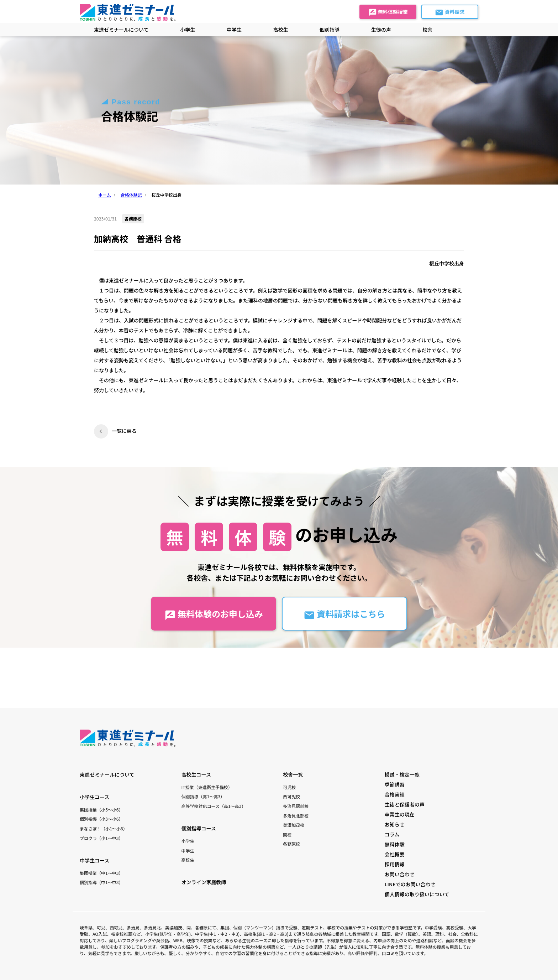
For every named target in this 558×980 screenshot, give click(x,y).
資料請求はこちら (344, 614)
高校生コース (196, 774)
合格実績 (395, 794)
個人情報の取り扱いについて (417, 894)
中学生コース (94, 860)
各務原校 (291, 844)
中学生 (188, 851)
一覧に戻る (124, 431)
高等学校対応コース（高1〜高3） (214, 806)
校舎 (427, 30)
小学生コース (94, 797)
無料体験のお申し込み (214, 614)
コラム (392, 834)
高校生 (188, 860)
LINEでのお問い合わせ (410, 884)
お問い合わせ (400, 874)
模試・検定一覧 (402, 774)
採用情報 (395, 864)
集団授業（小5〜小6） (101, 810)
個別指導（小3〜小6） (101, 819)
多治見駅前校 (296, 806)
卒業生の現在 (400, 814)
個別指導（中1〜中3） (101, 882)
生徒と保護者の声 (405, 804)
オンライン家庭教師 (204, 882)
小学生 (188, 841)
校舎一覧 (293, 774)
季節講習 (395, 784)
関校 (287, 834)
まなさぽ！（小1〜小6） (104, 828)
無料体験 (395, 844)
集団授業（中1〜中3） (101, 873)
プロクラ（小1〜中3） (101, 838)
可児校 (289, 787)
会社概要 (395, 854)
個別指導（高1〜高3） (203, 796)
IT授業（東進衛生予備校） (207, 787)
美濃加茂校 (294, 825)
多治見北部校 (296, 816)
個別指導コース (199, 828)
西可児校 (291, 796)
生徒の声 (381, 30)
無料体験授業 (388, 12)
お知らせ (395, 824)
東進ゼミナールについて (121, 30)
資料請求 (450, 12)
